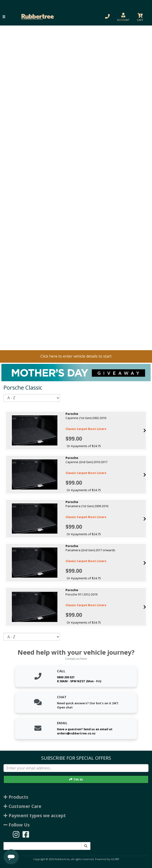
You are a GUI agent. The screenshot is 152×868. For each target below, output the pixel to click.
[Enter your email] (76, 768)
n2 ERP (115, 859)
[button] (4, 17)
